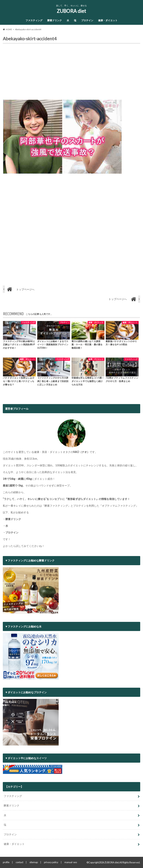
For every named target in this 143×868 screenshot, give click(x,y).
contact (19, 862)
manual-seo (71, 862)
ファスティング (34, 20)
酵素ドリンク (55, 20)
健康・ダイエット (108, 20)
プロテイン (87, 20)
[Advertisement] (71, 73)
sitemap (34, 862)
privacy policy (51, 862)
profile (6, 862)
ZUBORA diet (71, 11)
